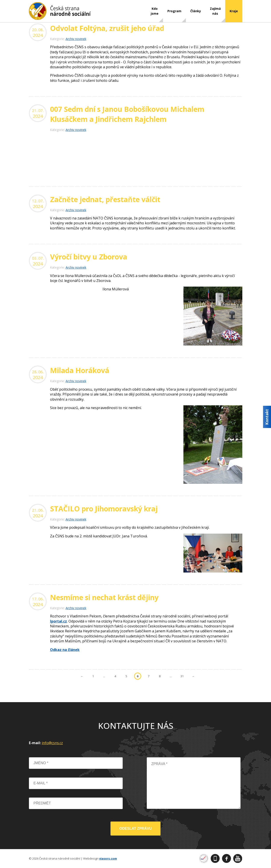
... (104, 676)
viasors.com (108, 858)
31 (182, 676)
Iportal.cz (58, 621)
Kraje (234, 11)
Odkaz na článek (65, 650)
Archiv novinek (76, 39)
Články (196, 11)
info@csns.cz (52, 743)
